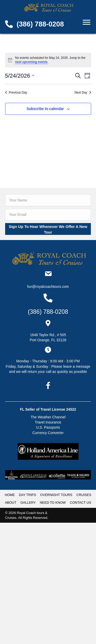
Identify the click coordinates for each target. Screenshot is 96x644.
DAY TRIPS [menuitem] (28, 495)
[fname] (48, 200)
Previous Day (16, 93)
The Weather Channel (48, 417)
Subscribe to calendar (45, 109)
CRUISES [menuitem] (84, 495)
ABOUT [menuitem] (11, 503)
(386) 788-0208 (40, 24)
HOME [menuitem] (10, 495)
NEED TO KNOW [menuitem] (53, 503)
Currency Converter (48, 433)
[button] (48, 229)
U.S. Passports (48, 427)
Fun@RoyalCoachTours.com (48, 287)
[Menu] (87, 22)
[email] (48, 215)
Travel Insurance (48, 422)
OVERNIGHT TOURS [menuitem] (56, 495)
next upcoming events (31, 62)
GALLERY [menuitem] (28, 503)
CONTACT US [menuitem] (81, 503)
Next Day (83, 93)
